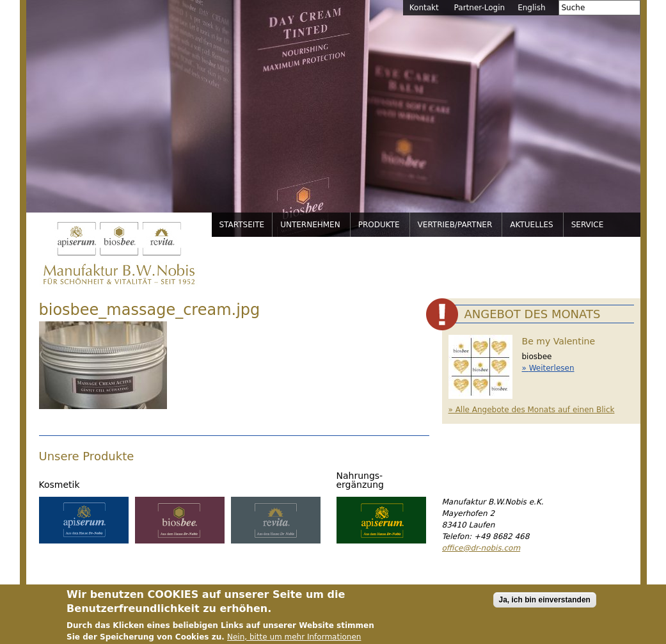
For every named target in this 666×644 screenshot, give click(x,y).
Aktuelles (531, 225)
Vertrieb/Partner (455, 225)
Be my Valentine (559, 341)
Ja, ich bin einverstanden (545, 604)
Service (588, 225)
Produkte (379, 225)
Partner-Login (480, 8)
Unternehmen (310, 225)
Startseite (242, 225)
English (531, 8)
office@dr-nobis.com (481, 548)
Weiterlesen (552, 368)
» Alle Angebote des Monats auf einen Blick (532, 410)
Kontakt (424, 8)
